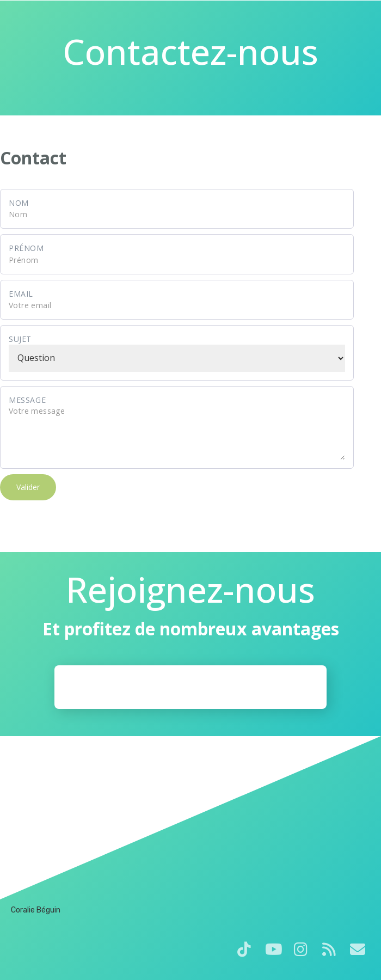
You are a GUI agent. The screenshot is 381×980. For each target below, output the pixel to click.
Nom (19, 203)
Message (27, 400)
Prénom (26, 248)
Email (21, 294)
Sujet (20, 339)
